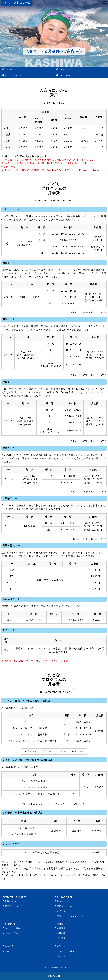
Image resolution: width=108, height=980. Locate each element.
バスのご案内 (64, 75)
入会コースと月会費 (13, 75)
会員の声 (9, 946)
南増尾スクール (65, 906)
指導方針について (14, 906)
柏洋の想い (10, 901)
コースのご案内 (65, 70)
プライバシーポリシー (68, 951)
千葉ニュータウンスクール (70, 916)
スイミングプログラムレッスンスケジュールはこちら (54, 751)
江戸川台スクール (66, 911)
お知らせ (9, 70)
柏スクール (17, 3)
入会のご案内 (12, 933)
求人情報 (61, 938)
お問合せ (53, 976)
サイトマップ (63, 956)
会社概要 (61, 933)
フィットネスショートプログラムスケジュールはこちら (54, 804)
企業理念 (61, 928)
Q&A (7, 951)
